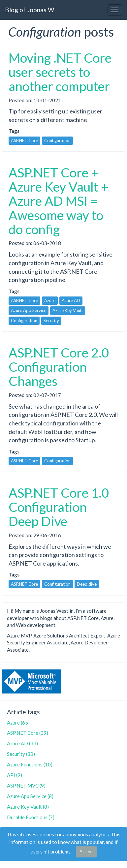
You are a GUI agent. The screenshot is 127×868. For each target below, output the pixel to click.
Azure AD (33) (22, 743)
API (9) (15, 775)
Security (51, 321)
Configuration (57, 140)
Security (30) (21, 754)
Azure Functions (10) (30, 764)
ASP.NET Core (24, 140)
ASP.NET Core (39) (28, 733)
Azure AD (71, 300)
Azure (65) (18, 723)
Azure (50, 300)
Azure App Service (29, 310)
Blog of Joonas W (30, 10)
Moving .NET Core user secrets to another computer (60, 72)
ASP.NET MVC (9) (26, 786)
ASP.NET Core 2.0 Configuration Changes (59, 367)
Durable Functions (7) (31, 817)
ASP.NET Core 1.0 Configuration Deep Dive (59, 507)
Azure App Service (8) (30, 796)
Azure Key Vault (68, 310)
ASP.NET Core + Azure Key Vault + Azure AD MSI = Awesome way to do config (59, 201)
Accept (86, 852)
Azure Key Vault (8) (28, 807)
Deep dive (87, 584)
